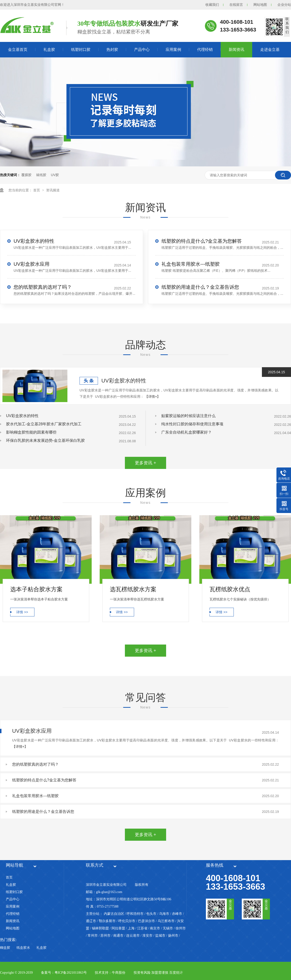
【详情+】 (153, 397)
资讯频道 (53, 190)
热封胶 (112, 50)
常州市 (93, 936)
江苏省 (142, 928)
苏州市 (105, 936)
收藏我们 (212, 5)
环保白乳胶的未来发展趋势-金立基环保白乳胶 (45, 440)
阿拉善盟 (118, 928)
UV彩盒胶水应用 (32, 264)
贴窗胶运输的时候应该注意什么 (188, 416)
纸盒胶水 (23, 948)
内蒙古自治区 (114, 914)
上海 (131, 928)
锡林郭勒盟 (100, 928)
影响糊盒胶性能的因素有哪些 (31, 432)
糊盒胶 (5, 948)
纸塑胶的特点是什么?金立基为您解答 (202, 241)
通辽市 (91, 921)
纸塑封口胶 (81, 50)
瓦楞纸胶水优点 (230, 589)
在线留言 (236, 5)
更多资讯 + (145, 463)
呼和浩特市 (135, 914)
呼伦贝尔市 (127, 921)
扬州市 (173, 936)
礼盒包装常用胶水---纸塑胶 (191, 264)
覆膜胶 (26, 175)
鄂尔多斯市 (107, 921)
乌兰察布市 (166, 921)
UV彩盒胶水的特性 (34, 241)
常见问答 (145, 697)
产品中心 (142, 50)
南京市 (155, 928)
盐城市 (160, 936)
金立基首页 (18, 50)
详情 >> (22, 612)
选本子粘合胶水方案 (36, 589)
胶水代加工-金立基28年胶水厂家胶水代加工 (44, 424)
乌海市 (164, 914)
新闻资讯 (236, 50)
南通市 (118, 936)
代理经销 (205, 50)
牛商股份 (119, 973)
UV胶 (55, 175)
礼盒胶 (49, 50)
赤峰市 (177, 914)
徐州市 (181, 928)
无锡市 (168, 928)
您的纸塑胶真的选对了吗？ (43, 287)
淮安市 (147, 936)
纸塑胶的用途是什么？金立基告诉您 (200, 287)
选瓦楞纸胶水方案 (133, 589)
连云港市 (133, 936)
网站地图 (260, 5)
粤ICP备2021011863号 (71, 973)
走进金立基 (270, 50)
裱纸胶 (41, 175)
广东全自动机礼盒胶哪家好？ (186, 432)
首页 (37, 190)
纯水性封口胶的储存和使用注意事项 (192, 424)
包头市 (151, 914)
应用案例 (173, 50)
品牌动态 (145, 345)
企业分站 (284, 5)
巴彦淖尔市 (146, 921)
